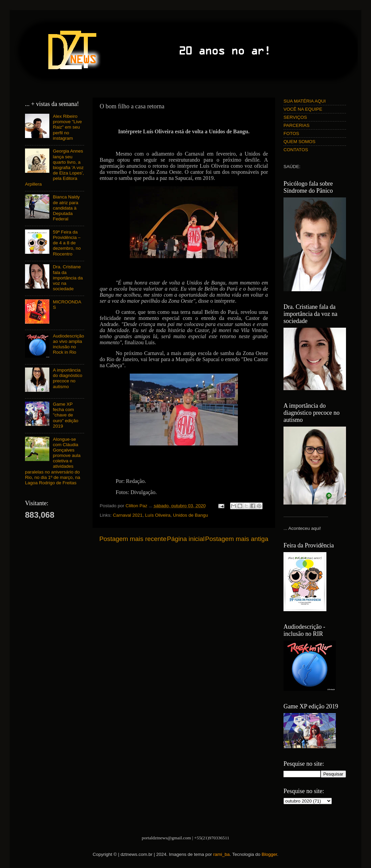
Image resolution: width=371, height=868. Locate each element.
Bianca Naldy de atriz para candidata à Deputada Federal (66, 208)
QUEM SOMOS (300, 142)
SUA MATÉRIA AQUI (305, 101)
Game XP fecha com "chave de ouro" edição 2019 (65, 415)
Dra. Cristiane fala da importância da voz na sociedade (68, 278)
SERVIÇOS (295, 117)
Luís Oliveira (158, 515)
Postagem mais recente (133, 539)
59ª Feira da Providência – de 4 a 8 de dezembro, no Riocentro (67, 243)
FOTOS (291, 133)
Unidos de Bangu (191, 515)
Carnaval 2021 (128, 515)
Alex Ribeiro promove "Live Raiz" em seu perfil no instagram (67, 127)
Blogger (269, 854)
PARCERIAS (296, 125)
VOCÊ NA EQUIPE (303, 109)
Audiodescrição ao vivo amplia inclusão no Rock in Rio (68, 344)
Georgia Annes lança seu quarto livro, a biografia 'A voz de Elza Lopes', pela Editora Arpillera (54, 167)
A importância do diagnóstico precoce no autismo (67, 378)
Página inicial (186, 539)
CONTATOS (296, 150)
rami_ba (221, 854)
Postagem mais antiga (237, 539)
